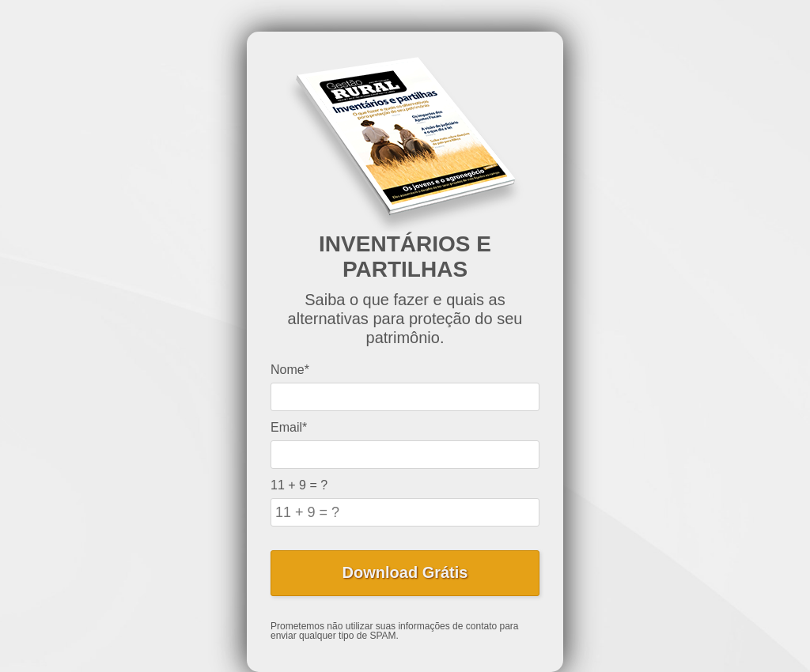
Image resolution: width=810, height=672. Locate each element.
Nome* (290, 370)
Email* (289, 427)
